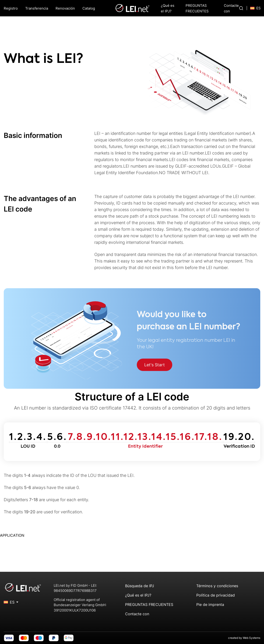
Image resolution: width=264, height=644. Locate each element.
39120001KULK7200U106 (75, 610)
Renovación (65, 8)
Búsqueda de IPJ (140, 586)
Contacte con (137, 614)
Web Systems (252, 638)
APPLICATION (12, 535)
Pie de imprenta (210, 604)
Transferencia (37, 8)
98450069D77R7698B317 (75, 591)
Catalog (89, 8)
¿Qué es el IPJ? (138, 595)
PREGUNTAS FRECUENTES (149, 604)
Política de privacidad (216, 595)
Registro (11, 8)
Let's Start (155, 365)
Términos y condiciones (217, 586)
